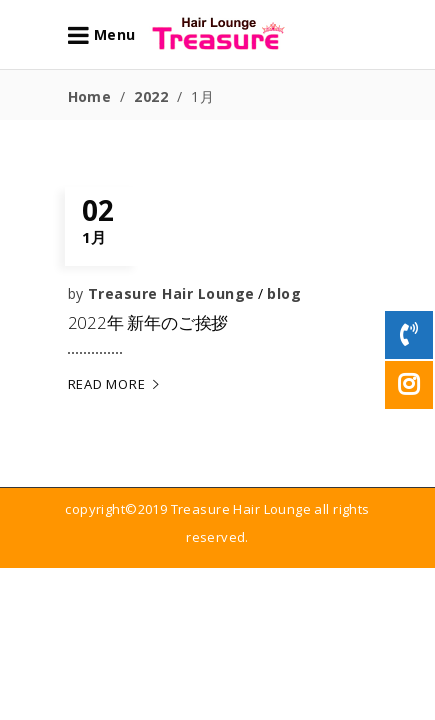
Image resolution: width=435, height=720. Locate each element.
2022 (151, 96)
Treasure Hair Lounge (171, 293)
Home (90, 96)
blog (284, 293)
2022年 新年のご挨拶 (148, 322)
